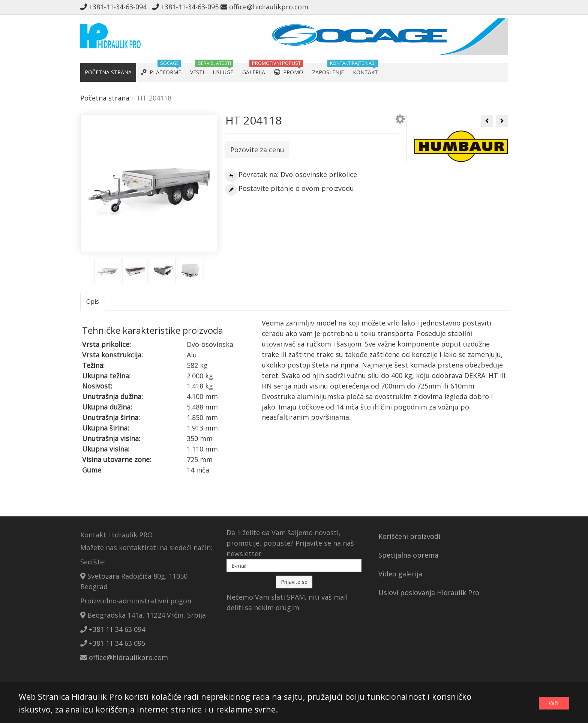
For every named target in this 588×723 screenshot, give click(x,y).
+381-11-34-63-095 (185, 7)
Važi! (554, 703)
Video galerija (400, 574)
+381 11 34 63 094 (117, 629)
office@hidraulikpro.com (264, 7)
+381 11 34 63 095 (117, 643)
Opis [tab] (93, 301)
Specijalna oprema (408, 555)
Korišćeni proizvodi (409, 536)
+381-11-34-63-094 (115, 7)
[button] (400, 120)
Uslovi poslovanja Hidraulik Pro (429, 592)
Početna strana (105, 98)
